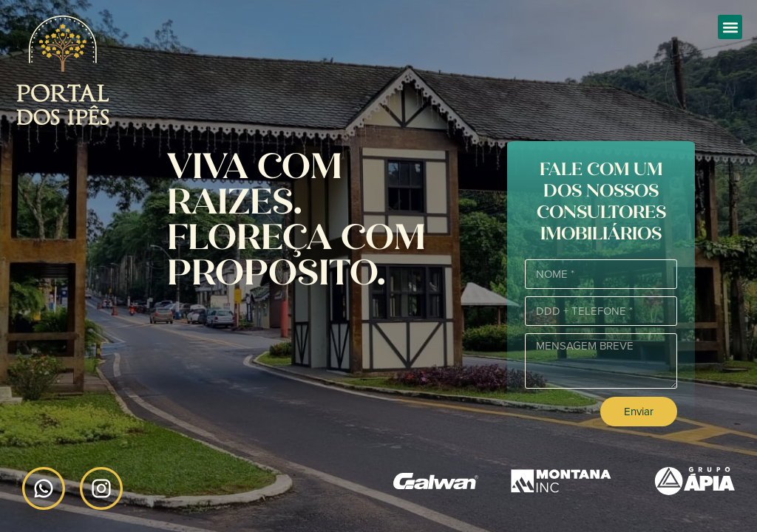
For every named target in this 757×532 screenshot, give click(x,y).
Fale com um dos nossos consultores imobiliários (601, 201)
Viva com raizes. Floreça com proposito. (296, 219)
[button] (730, 27)
